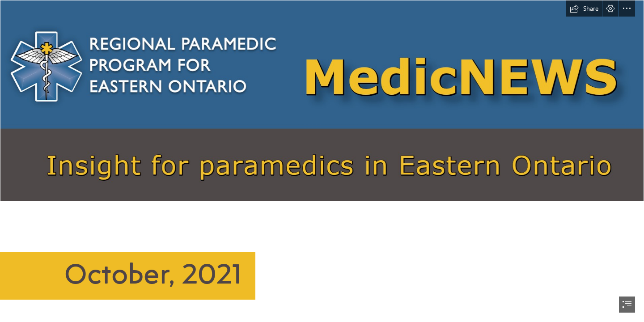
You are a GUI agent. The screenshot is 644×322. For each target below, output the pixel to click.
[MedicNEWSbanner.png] (322, 101)
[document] (322, 161)
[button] (584, 8)
